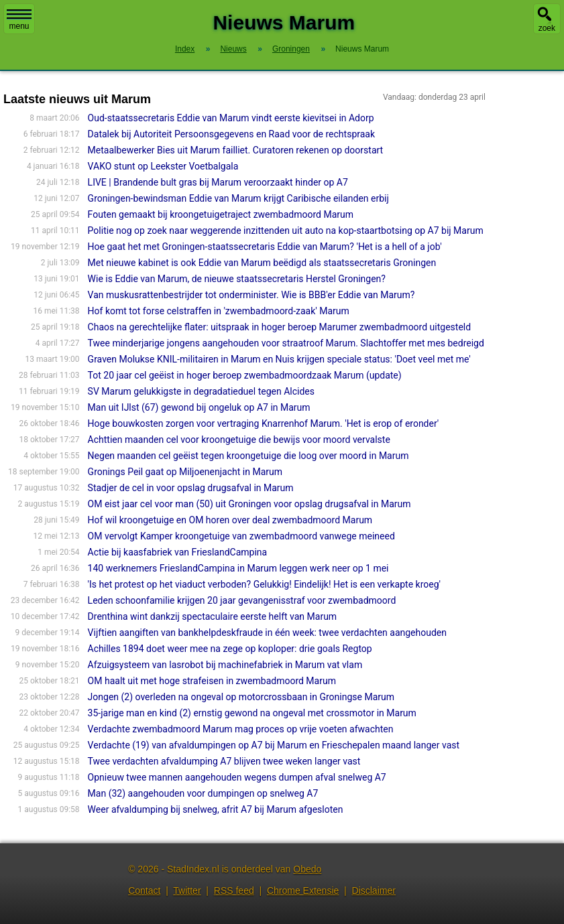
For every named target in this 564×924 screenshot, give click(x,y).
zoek (547, 28)
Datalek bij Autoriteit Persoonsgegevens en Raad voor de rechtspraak (231, 134)
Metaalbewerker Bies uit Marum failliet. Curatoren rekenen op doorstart (236, 150)
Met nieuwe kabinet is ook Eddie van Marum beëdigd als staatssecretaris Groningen (262, 263)
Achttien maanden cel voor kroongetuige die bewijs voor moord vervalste (239, 440)
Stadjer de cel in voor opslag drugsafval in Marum (191, 488)
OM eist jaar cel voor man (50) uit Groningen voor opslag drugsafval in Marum (249, 504)
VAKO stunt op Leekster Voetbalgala (163, 166)
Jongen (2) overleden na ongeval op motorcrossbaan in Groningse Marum (241, 697)
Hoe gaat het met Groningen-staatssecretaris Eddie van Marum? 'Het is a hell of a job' (265, 247)
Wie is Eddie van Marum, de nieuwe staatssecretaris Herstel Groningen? (237, 279)
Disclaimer (374, 890)
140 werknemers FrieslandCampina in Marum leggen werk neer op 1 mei (238, 568)
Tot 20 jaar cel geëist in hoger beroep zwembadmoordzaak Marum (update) (245, 375)
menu (19, 20)
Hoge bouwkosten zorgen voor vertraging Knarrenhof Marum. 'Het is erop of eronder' (264, 423)
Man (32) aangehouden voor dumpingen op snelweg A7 (203, 793)
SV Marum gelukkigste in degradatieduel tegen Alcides (201, 391)
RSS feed (234, 890)
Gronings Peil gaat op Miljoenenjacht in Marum (185, 472)
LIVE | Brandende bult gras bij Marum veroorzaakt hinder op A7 (218, 182)
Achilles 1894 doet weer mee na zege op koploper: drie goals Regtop (230, 649)
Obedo (307, 869)
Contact (144, 890)
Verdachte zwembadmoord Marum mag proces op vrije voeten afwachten (241, 729)
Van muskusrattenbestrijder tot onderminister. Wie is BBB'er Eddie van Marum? (251, 295)
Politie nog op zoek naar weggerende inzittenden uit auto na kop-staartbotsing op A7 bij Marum (286, 230)
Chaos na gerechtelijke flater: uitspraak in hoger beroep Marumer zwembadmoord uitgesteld (280, 327)
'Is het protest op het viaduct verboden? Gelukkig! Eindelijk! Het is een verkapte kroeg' (264, 584)
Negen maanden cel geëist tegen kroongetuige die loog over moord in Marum (248, 456)
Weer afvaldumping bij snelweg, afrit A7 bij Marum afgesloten (216, 809)
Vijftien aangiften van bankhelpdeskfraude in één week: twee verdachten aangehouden (267, 633)
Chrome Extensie (303, 890)
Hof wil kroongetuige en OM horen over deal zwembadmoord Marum (230, 520)
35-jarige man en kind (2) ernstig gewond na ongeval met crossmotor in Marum (252, 713)
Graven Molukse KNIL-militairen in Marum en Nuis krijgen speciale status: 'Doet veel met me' (279, 359)
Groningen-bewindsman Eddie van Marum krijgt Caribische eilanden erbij (238, 198)
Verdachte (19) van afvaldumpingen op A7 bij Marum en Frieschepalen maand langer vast (274, 745)
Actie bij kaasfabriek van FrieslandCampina (178, 552)
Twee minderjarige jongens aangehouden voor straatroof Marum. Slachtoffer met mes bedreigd (286, 343)
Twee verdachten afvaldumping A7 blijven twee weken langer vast (224, 761)
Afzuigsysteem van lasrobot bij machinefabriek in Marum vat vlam (225, 665)
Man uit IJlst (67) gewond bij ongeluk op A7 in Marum (199, 407)
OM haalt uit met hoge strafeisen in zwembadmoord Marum (212, 681)
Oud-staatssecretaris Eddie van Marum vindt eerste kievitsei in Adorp (231, 118)
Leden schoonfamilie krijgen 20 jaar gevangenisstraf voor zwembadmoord (242, 600)
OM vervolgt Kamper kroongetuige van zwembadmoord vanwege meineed (241, 536)
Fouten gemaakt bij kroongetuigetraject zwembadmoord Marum (221, 214)
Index (185, 49)
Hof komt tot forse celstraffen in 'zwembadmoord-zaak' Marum (219, 311)
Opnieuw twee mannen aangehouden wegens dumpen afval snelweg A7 (237, 777)
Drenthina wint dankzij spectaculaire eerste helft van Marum (213, 616)
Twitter (187, 890)
